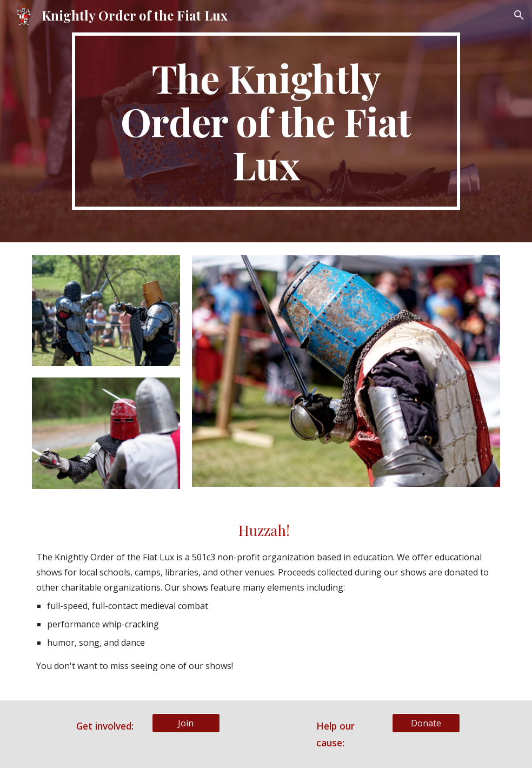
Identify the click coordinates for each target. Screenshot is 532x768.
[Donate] (426, 723)
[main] (266, 121)
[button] (519, 15)
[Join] (186, 723)
